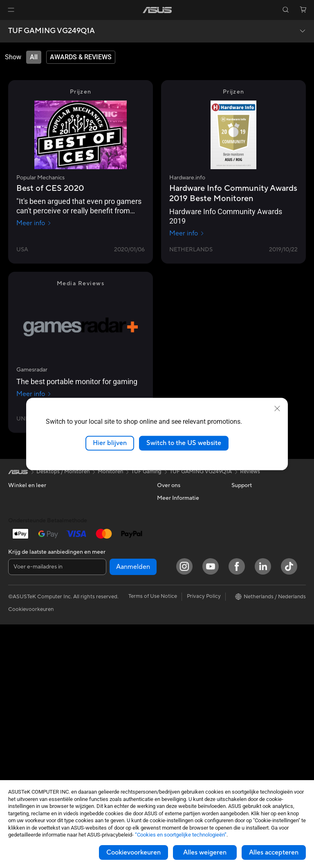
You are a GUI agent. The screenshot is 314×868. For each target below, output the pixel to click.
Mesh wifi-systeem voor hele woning (110, 587)
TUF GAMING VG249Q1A (52, 31)
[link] (157, 10)
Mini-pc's (19, 658)
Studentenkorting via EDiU (264, 645)
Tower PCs (21, 634)
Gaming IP (93, 739)
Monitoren (21, 671)
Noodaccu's (95, 727)
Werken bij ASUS (177, 510)
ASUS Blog (245, 608)
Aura (237, 633)
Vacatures (169, 571)
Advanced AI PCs (252, 547)
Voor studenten (27, 547)
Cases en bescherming (108, 690)
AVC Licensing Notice (258, 596)
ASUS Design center (256, 559)
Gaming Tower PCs (31, 646)
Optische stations (102, 522)
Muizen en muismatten (108, 647)
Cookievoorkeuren (133, 852)
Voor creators (25, 535)
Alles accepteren (274, 852)
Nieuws (166, 522)
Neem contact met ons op (188, 596)
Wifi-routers (95, 572)
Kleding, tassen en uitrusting (103, 674)
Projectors (21, 683)
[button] (11, 10)
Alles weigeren (205, 852)
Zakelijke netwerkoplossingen (105, 606)
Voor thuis (21, 510)
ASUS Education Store (259, 584)
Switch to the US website (184, 443)
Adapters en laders (104, 702)
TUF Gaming (146, 472)
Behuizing (20, 732)
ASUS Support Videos (184, 608)
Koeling (17, 745)
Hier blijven (110, 443)
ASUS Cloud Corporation (188, 547)
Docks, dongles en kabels (111, 714)
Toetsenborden (99, 634)
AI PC (238, 535)
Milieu (239, 510)
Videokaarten (25, 720)
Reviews (250, 472)
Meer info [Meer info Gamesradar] (34, 394)
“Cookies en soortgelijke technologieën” (181, 835)
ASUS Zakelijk (248, 572)
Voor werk (21, 523)
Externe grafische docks (110, 535)
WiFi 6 (89, 559)
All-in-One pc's (26, 622)
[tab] (34, 57)
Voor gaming (24, 559)
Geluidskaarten (99, 510)
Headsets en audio (103, 659)
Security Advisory (178, 633)
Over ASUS (171, 498)
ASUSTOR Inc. (175, 535)
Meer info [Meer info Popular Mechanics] (34, 223)
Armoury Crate (250, 621)
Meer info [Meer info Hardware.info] (187, 233)
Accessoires (23, 597)
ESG (237, 498)
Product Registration (182, 621)
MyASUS (168, 645)
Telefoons (20, 584)
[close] (277, 409)
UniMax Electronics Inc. (185, 559)
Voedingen (94, 498)
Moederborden (27, 708)
